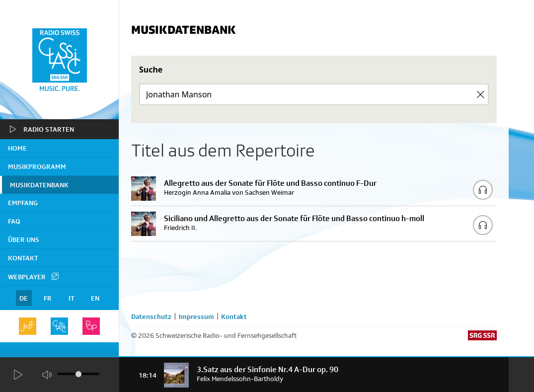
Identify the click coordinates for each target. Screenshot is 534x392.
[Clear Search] (480, 94)
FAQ (14, 221)
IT (72, 298)
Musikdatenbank (39, 185)
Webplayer (34, 276)
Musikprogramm (37, 166)
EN (95, 298)
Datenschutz (151, 316)
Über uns (24, 239)
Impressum (196, 316)
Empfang (23, 203)
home (17, 148)
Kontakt (23, 258)
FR (48, 298)
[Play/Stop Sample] (483, 190)
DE (24, 298)
